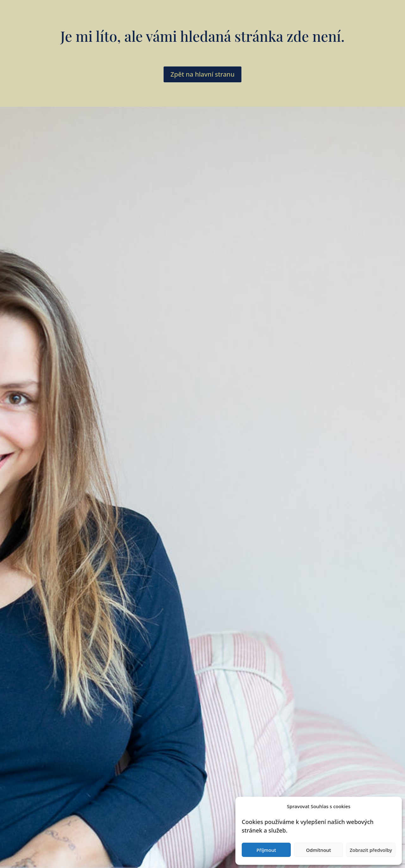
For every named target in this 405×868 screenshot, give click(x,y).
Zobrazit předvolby (371, 850)
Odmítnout (318, 850)
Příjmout (266, 850)
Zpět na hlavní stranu (202, 74)
